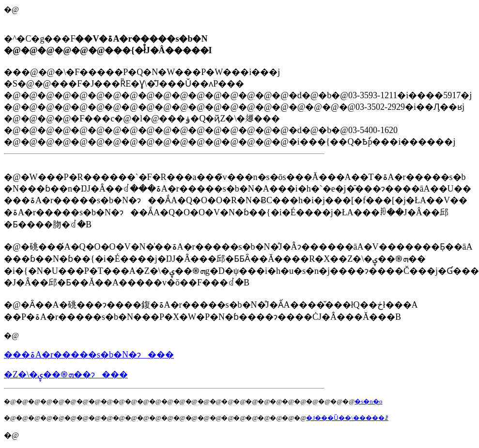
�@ (11, 336)
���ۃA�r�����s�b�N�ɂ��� (89, 355)
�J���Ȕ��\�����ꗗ (347, 418)
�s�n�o (368, 401)
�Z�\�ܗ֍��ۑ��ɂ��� (66, 374)
